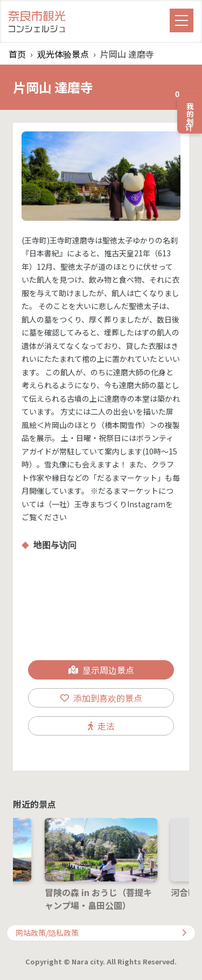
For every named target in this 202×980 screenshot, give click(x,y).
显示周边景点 (101, 670)
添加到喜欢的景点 (101, 698)
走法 (101, 726)
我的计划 (186, 109)
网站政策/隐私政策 (101, 933)
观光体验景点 (63, 54)
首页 (17, 54)
